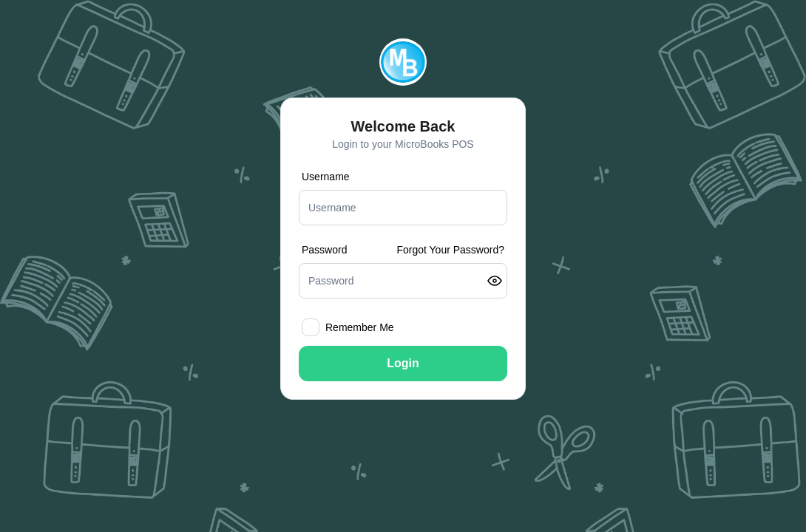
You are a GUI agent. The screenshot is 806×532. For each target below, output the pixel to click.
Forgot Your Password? (450, 250)
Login (403, 363)
